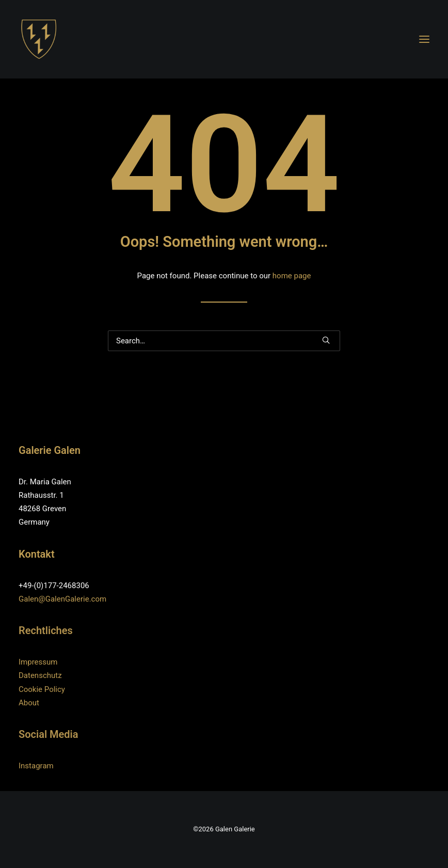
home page (292, 276)
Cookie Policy (42, 689)
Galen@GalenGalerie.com (62, 599)
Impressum (38, 662)
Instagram (36, 766)
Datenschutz (40, 675)
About (29, 703)
